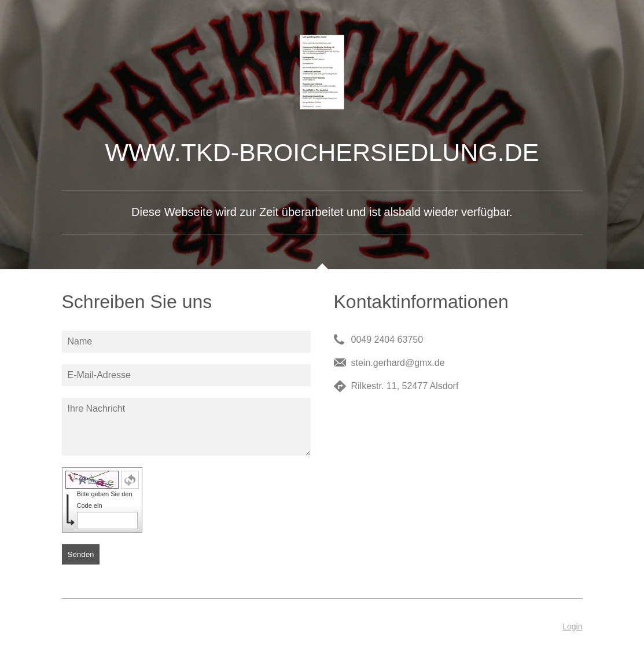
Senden (81, 554)
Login (572, 626)
